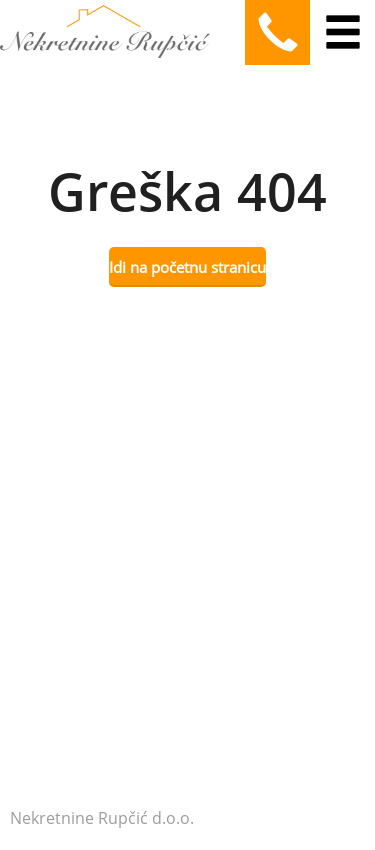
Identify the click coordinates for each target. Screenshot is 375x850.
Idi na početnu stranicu (187, 267)
